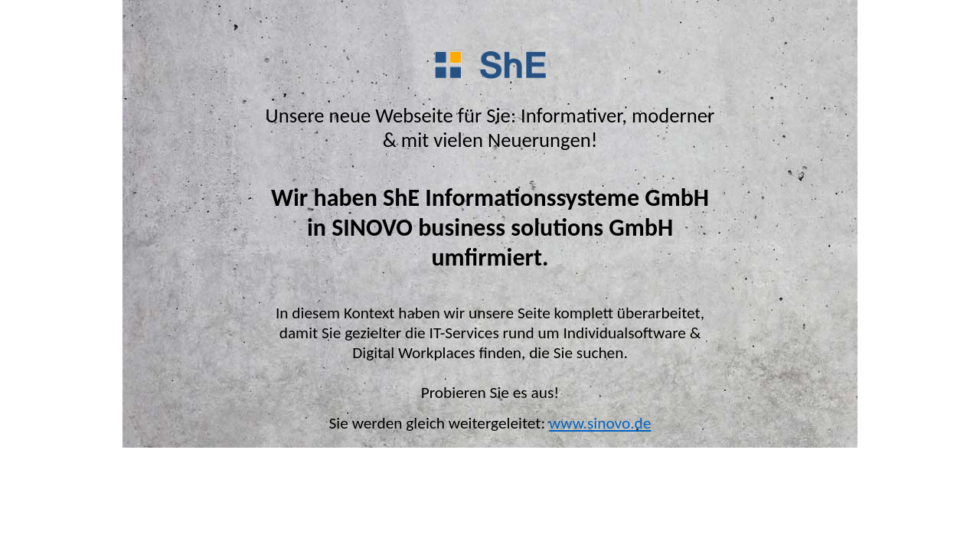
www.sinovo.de (600, 423)
